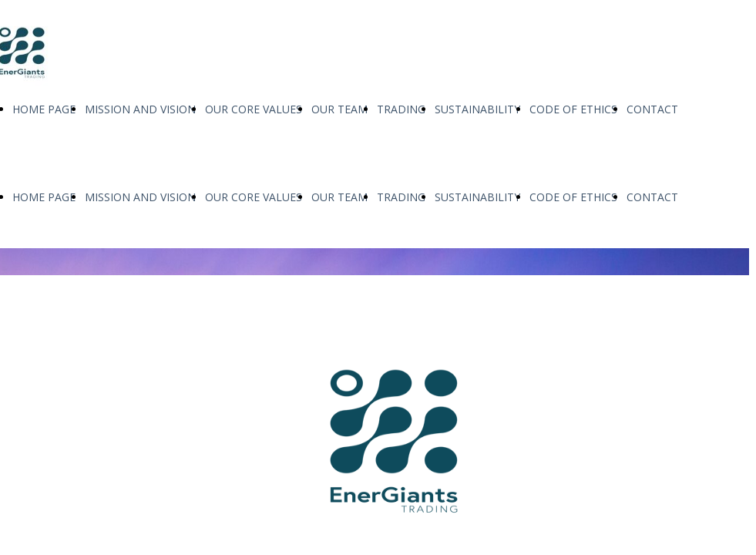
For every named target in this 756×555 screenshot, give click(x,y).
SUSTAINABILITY (477, 109)
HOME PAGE (44, 109)
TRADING (401, 109)
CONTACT (652, 109)
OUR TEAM (339, 109)
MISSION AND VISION (140, 109)
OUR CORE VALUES (254, 109)
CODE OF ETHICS (573, 109)
